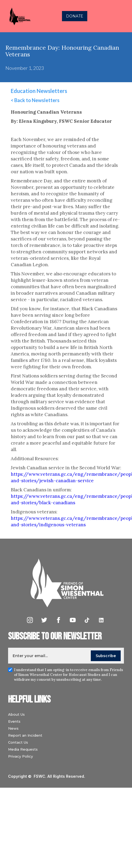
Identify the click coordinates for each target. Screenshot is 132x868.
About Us (16, 714)
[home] (18, 16)
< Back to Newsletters (35, 100)
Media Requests (23, 749)
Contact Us (18, 742)
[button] (122, 16)
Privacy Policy (20, 756)
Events (14, 721)
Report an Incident (25, 735)
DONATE (75, 16)
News (13, 728)
